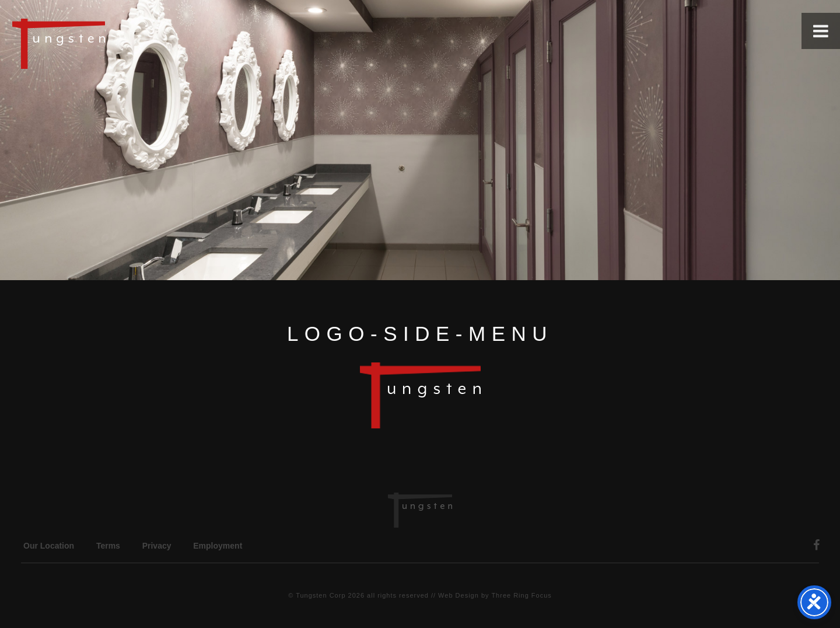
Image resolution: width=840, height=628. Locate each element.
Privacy (157, 546)
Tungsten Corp (321, 595)
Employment (218, 546)
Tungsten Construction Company (99, 43)
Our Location (49, 546)
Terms (108, 546)
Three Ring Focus (521, 595)
